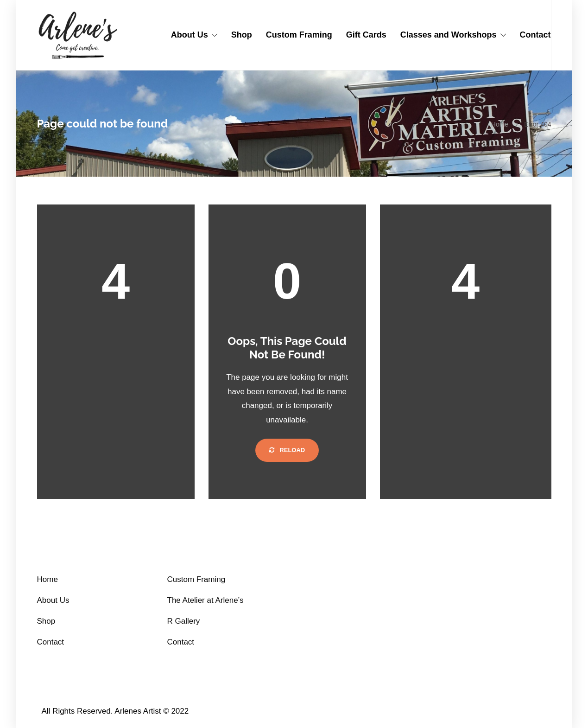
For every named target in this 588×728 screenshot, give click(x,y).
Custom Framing (299, 35)
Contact (535, 35)
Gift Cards (366, 35)
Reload (287, 450)
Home (500, 124)
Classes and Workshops (449, 35)
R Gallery (184, 621)
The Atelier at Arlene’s (205, 600)
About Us (190, 35)
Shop (242, 35)
